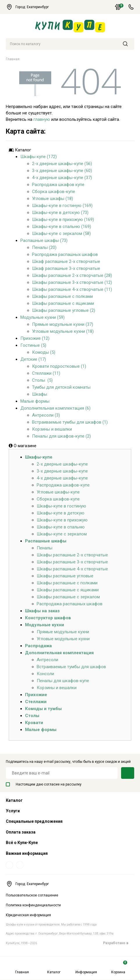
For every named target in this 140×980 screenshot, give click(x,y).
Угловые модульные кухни (63, 639)
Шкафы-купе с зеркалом (62, 534)
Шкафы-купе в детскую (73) (60, 213)
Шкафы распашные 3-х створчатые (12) (72, 282)
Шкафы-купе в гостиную (61, 506)
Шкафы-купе (39, 457)
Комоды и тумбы (43, 709)
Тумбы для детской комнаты (61, 387)
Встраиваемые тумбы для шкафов (71, 667)
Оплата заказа (21, 832)
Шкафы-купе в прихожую (62, 520)
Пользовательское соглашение (32, 895)
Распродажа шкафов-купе (63, 485)
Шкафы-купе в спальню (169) (62, 227)
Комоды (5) (44, 352)
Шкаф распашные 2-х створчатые (66, 261)
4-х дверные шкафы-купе (62, 478)
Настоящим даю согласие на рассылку (44, 784)
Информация (86, 967)
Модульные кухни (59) (42, 317)
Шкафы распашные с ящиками (63, 303)
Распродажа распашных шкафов (65, 254)
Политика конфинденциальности (33, 905)
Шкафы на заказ (42, 611)
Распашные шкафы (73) (44, 240)
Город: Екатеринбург (30, 7)
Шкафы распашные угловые (65, 576)
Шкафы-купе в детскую (61, 513)
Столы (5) (42, 380)
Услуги (13, 811)
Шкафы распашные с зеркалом (68, 597)
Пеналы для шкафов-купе (63, 681)
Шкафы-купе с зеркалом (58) (61, 233)
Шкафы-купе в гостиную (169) (62, 206)
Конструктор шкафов (48, 618)
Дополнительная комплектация (59, 653)
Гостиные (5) (33, 345)
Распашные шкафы (46, 541)
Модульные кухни (45, 625)
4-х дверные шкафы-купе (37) (62, 178)
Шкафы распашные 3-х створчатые (72, 562)
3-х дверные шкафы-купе (62, 471)
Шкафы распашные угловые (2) (64, 310)
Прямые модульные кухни (63, 632)
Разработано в (119, 943)
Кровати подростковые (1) (59, 366)
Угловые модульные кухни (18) (63, 331)
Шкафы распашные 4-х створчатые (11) (72, 289)
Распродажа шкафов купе (58, 185)
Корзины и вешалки (52, 429)
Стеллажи (36, 702)
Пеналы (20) (44, 247)
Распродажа (38, 646)
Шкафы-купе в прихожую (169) (63, 220)
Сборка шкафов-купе (54, 192)
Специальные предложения (34, 821)
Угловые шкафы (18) (53, 199)
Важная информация (27, 853)
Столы (32, 716)
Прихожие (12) (35, 338)
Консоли (45, 674)
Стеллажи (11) (46, 373)
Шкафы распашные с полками (62, 296)
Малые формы (35, 401)
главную (42, 119)
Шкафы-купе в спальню (61, 527)
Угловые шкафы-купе (58, 492)
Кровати (34, 723)
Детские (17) (33, 359)
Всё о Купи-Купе (22, 843)
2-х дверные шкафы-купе (62, 464)
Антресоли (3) (46, 415)
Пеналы (45, 548)
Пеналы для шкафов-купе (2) (61, 436)
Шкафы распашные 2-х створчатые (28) (72, 275)
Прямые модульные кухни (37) (63, 324)
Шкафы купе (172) (39, 157)
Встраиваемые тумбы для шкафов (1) (70, 422)
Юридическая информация (28, 915)
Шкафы (40, 394)
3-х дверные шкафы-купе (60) (62, 171)
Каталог (54, 967)
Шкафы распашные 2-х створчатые (72, 555)
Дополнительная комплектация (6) (55, 408)
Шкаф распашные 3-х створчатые (66, 268)
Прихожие (36, 695)
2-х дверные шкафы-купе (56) (62, 164)
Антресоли (47, 660)
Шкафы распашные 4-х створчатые (72, 569)
